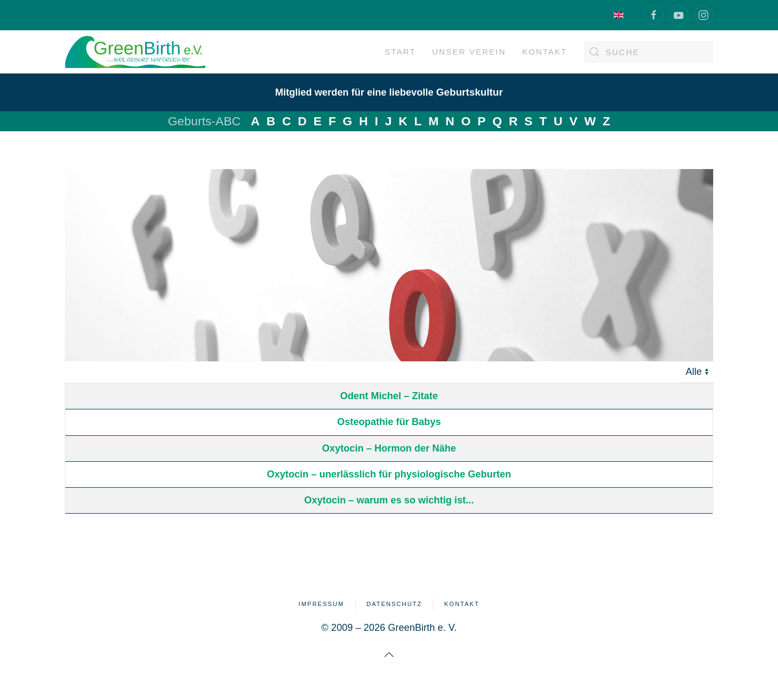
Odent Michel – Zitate (389, 396)
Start (400, 52)
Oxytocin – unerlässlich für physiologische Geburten (389, 474)
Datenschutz (394, 604)
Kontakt (462, 604)
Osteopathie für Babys (389, 422)
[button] (389, 655)
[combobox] (648, 52)
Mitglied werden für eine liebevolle (389, 92)
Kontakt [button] (545, 52)
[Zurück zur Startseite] (135, 52)
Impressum (322, 604)
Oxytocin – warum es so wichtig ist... (389, 500)
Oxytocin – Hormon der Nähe (389, 448)
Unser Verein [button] (469, 52)
